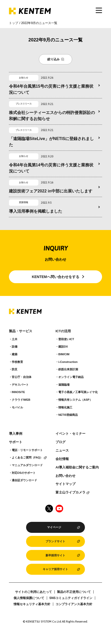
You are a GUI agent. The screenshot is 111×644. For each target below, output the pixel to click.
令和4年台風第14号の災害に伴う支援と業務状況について (51, 168)
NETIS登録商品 (68, 415)
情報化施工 (65, 407)
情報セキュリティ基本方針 (32, 604)
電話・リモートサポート (27, 450)
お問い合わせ (65, 476)
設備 (15, 347)
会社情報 (62, 459)
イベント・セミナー (70, 434)
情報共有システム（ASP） (75, 400)
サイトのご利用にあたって (34, 592)
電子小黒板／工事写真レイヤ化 (78, 392)
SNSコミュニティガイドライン (71, 598)
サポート (16, 442)
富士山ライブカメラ (70, 492)
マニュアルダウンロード (27, 465)
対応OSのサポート (24, 473)
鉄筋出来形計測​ (68, 369)
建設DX (63, 347)
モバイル (17, 407)
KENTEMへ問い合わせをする (55, 277)
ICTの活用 (63, 331)
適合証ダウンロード (24, 480)
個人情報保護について (29, 598)
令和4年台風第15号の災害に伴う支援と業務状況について (51, 89)
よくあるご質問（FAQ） (27, 457)
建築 (15, 354)
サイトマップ (65, 484)
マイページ (54, 527)
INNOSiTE (18, 392)
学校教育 (17, 362)
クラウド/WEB (21, 400)
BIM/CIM (64, 354)
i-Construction (68, 362)
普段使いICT (66, 339)
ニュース (62, 451)
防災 (15, 369)
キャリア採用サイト (55, 569)
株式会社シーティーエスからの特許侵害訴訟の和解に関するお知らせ (52, 116)
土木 (15, 339)
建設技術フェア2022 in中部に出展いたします (51, 191)
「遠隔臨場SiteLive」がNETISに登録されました (51, 142)
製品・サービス (21, 331)
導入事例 (16, 434)
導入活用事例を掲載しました (36, 211)
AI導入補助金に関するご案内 (77, 467)
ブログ (60, 442)
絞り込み (53, 59)
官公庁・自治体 (22, 377)
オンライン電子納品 (71, 377)
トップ (14, 23)
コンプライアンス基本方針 (74, 604)
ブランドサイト (55, 541)
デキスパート (20, 385)
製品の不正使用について (74, 592)
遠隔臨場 (64, 385)
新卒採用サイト (55, 555)
